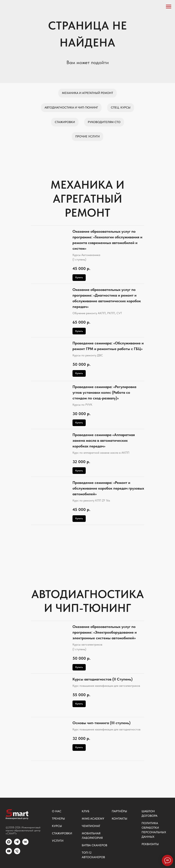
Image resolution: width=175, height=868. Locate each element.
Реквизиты (150, 844)
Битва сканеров (94, 845)
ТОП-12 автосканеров (93, 855)
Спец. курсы (121, 107)
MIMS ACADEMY (93, 819)
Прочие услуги (87, 136)
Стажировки (65, 122)
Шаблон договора (150, 813)
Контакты (119, 819)
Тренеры (58, 819)
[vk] (25, 844)
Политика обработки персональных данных (154, 830)
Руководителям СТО (104, 122)
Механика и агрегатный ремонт (87, 93)
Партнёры (119, 811)
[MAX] (9, 844)
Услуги (58, 841)
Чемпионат (91, 826)
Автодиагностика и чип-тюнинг (71, 107)
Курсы (57, 826)
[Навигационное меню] (169, 7)
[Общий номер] (17, 853)
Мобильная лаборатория (92, 836)
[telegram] (17, 844)
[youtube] (9, 853)
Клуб (86, 811)
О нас (57, 811)
